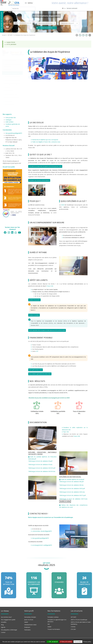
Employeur (27, 627)
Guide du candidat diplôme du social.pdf (73, 479)
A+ (63, 8)
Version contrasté (72, 8)
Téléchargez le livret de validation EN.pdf (40, 461)
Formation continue (53, 617)
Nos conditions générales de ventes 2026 (40, 374)
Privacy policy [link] (87, 642)
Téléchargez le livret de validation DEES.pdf (72, 488)
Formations (8, 70)
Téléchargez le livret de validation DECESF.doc (42, 471)
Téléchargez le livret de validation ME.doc (71, 485)
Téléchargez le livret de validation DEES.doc (72, 492)
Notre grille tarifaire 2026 (36, 370)
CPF (37, 351)
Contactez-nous (9, 105)
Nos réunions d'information (13, 80)
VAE (49, 624)
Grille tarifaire (9, 122)
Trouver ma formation (54, 629)
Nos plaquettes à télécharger (9, 630)
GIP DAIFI (10, 35)
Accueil (4, 35)
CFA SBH (73, 629)
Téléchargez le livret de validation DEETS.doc (73, 499)
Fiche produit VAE (11, 118)
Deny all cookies (66, 642)
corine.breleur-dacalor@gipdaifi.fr (42, 531)
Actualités (8, 87)
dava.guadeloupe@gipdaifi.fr (14, 133)
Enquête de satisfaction (12, 98)
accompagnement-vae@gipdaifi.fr (42, 545)
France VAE (77, 436)
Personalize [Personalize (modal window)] (78, 642)
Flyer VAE (66, 432)
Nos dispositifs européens (12, 84)
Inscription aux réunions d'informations (39, 180)
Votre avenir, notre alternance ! (70, 3)
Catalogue (8, 120)
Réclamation (8, 101)
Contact (3, 632)
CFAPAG (73, 627)
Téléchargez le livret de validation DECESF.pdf (42, 468)
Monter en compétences (12, 73)
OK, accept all (53, 642)
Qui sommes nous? (6, 617)
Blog (2, 625)
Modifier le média (65, 501)
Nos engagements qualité (8, 620)
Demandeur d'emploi (30, 617)
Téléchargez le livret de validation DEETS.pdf (72, 495)
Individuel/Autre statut (30, 625)
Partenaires (27, 630)
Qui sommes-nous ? (11, 61)
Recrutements (9, 91)
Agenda (3, 627)
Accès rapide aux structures (1, 22)
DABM (49, 627)
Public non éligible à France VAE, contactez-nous (46, 142)
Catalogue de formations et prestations (13, 65)
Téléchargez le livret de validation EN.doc (41, 464)
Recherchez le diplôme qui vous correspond (45, 140)
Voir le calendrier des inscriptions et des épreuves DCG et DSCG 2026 (47, 330)
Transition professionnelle (12, 77)
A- (65, 8)
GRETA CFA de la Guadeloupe (79, 620)
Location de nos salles (11, 94)
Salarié (26, 622)
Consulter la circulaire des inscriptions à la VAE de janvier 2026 (45, 166)
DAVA (63, 205)
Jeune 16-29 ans (29, 620)
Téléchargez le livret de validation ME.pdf (71, 482)
